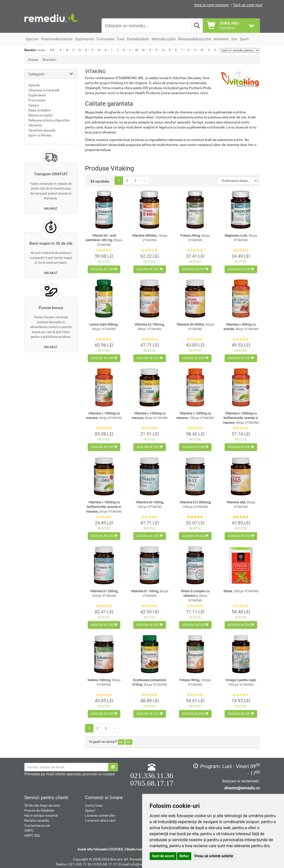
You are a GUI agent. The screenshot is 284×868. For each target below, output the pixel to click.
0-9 (52, 50)
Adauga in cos (104, 269)
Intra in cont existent (211, 5)
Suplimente (37, 95)
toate (41, 50)
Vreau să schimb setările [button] (214, 856)
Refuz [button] (184, 856)
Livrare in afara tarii (100, 820)
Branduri (49, 60)
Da (121, 742)
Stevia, (241, 591)
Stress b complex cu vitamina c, (195, 596)
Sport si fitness (40, 135)
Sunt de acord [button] (163, 856)
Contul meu (94, 805)
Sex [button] (234, 39)
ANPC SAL (32, 835)
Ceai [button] (121, 39)
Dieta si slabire (39, 110)
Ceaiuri (34, 105)
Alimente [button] (221, 39)
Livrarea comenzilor (100, 815)
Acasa (33, 60)
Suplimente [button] (85, 39)
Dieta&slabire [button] (138, 39)
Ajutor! (90, 810)
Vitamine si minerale (44, 90)
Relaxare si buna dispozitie (49, 120)
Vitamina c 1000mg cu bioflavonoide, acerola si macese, (241, 418)
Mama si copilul (40, 115)
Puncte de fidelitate (39, 810)
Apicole (34, 85)
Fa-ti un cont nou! (248, 5)
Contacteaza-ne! (37, 825)
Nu (129, 742)
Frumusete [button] (105, 39)
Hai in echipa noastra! (41, 815)
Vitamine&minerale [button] (57, 39)
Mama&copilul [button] (164, 39)
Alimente (35, 125)
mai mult (51, 209)
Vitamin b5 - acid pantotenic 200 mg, (104, 240)
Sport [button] (244, 39)
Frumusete (37, 100)
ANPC (29, 830)
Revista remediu (37, 820)
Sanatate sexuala (42, 130)
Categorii (36, 74)
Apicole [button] (32, 39)
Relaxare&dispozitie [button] (195, 39)
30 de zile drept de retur (42, 805)
